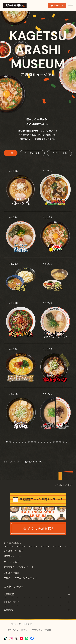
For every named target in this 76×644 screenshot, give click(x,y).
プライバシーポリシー (18, 630)
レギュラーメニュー (13, 551)
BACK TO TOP (64, 485)
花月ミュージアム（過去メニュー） (21, 578)
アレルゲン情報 (11, 573)
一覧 (11, 153)
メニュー (17, 462)
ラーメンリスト (32, 153)
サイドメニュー (11, 562)
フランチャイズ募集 (42, 630)
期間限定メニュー (12, 556)
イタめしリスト (59, 153)
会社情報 (27, 624)
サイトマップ (14, 624)
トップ (7, 462)
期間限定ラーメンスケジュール (19, 567)
